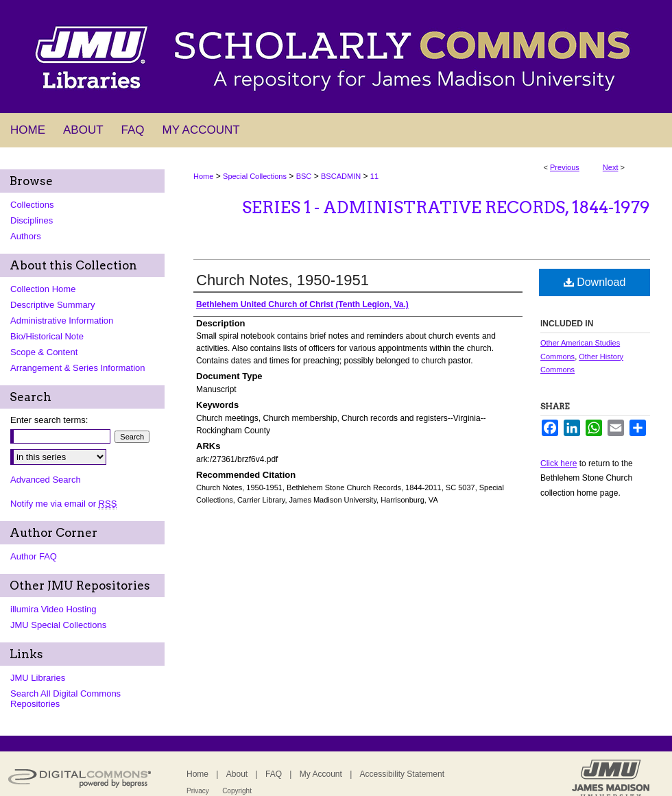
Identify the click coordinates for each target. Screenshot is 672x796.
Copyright (237, 791)
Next (611, 167)
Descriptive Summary (53, 305)
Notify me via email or (63, 504)
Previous (565, 167)
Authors (26, 236)
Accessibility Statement (402, 774)
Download (595, 282)
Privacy (198, 791)
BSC (304, 176)
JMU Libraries (38, 678)
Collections (32, 205)
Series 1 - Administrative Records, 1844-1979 (446, 207)
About (237, 774)
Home (203, 176)
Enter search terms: (49, 420)
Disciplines (32, 220)
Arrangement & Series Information (78, 368)
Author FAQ (34, 556)
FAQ (274, 774)
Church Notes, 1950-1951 (283, 280)
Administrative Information (62, 321)
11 (374, 176)
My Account (321, 774)
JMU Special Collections (58, 625)
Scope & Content (44, 352)
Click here (559, 463)
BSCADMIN (341, 176)
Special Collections (255, 176)
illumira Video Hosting (53, 609)
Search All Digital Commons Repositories (65, 699)
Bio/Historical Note (47, 336)
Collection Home (43, 289)
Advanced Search (46, 480)
